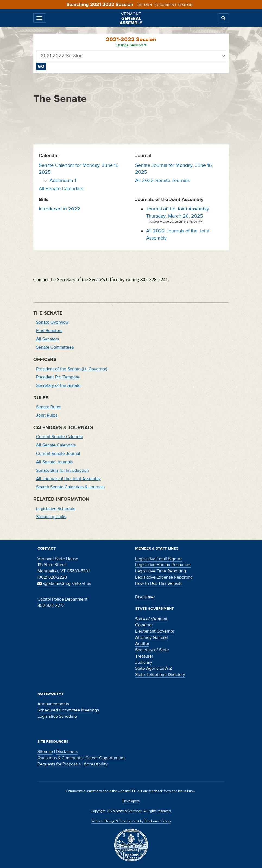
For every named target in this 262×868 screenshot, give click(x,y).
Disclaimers (67, 752)
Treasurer (144, 656)
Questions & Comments (60, 758)
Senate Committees (55, 347)
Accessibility (96, 764)
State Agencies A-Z (154, 668)
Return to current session (165, 5)
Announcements (53, 704)
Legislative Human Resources (163, 565)
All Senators (48, 339)
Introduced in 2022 (59, 209)
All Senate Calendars (61, 189)
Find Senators (49, 331)
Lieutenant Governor (155, 631)
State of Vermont (151, 619)
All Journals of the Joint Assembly (68, 479)
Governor (144, 625)
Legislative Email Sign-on (159, 559)
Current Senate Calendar (60, 437)
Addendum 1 (63, 181)
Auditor (142, 644)
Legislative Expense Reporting (164, 577)
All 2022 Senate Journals (162, 181)
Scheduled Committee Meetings (68, 710)
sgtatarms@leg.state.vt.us (64, 583)
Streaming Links (51, 517)
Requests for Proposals (59, 764)
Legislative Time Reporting (161, 571)
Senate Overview (52, 322)
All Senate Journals (54, 462)
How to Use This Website (159, 583)
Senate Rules (49, 407)
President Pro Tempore (58, 377)
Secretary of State (152, 650)
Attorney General (151, 637)
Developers (131, 801)
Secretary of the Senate (58, 385)
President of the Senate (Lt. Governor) (72, 369)
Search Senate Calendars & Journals (70, 487)
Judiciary (144, 662)
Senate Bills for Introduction (62, 470)
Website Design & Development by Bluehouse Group (131, 821)
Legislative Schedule (56, 509)
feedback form (160, 791)
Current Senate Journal (58, 454)
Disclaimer (145, 597)
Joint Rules (47, 415)
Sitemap (45, 752)
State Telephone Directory (160, 675)
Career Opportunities (105, 758)
